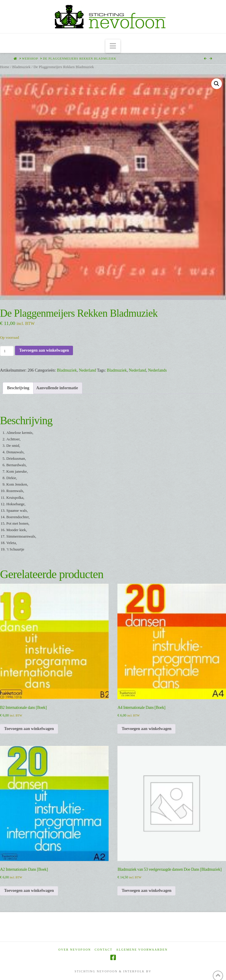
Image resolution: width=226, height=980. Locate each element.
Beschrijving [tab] (18, 388)
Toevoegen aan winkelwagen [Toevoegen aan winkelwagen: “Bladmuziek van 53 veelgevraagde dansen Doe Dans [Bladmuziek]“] (146, 891)
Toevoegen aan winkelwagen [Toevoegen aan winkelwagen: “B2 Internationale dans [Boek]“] (29, 729)
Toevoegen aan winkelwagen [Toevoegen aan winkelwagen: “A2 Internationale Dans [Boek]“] (29, 891)
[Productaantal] (7, 351)
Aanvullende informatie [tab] (57, 388)
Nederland (87, 370)
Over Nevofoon (75, 950)
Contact (104, 950)
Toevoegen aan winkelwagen (44, 350)
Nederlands (157, 370)
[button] (113, 46)
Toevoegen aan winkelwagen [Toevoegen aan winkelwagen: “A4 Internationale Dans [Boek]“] (146, 729)
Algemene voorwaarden (142, 950)
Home (5, 67)
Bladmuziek (21, 67)
